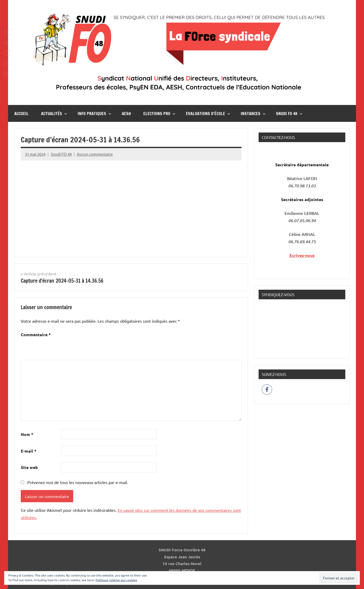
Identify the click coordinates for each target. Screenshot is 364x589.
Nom (27, 434)
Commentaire (36, 335)
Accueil (21, 114)
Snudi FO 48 (289, 114)
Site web (29, 467)
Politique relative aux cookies (116, 580)
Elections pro (159, 114)
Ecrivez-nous (302, 255)
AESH (126, 114)
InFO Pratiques (95, 114)
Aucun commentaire (95, 154)
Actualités (54, 114)
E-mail (29, 451)
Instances (253, 114)
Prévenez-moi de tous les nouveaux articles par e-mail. (78, 482)
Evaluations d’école (208, 114)
